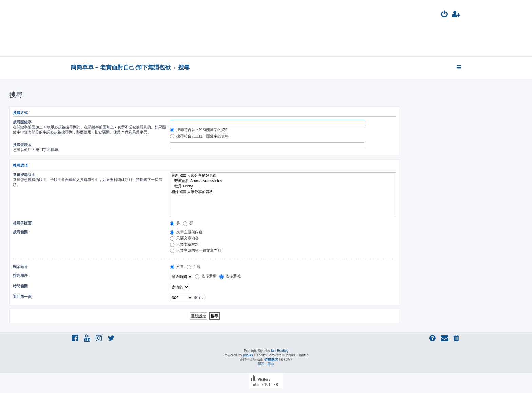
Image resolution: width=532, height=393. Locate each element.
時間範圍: (21, 286)
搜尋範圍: (21, 232)
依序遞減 (230, 276)
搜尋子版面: (23, 223)
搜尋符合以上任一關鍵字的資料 (199, 136)
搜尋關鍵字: (23, 122)
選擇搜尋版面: (24, 175)
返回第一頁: (23, 297)
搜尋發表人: (23, 145)
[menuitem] (444, 15)
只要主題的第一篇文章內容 (196, 250)
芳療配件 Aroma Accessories (283, 181)
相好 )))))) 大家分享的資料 (283, 192)
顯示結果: (21, 267)
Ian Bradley (280, 351)
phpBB (248, 355)
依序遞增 (206, 276)
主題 (194, 267)
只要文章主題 (184, 244)
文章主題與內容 (186, 232)
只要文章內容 (184, 238)
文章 (177, 267)
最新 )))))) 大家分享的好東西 (283, 176)
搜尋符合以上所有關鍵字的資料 (199, 130)
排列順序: (21, 275)
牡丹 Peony (283, 186)
